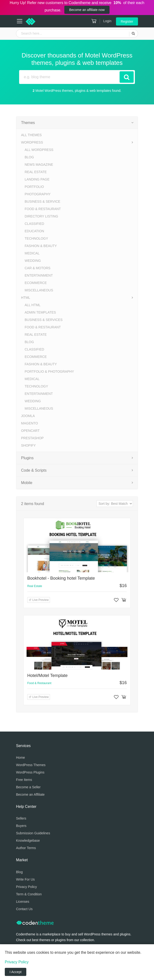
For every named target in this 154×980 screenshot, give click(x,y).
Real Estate (36, 172)
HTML (26, 298)
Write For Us (25, 879)
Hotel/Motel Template (47, 676)
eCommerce (36, 283)
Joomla (28, 416)
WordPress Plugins (30, 772)
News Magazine (39, 165)
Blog (29, 157)
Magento (30, 423)
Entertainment (39, 275)
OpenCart (30, 431)
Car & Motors (38, 268)
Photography (38, 194)
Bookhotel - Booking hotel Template (61, 578)
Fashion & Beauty (41, 246)
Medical (32, 253)
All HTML (33, 305)
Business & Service (42, 201)
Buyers (21, 826)
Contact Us (24, 909)
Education (34, 231)
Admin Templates (40, 312)
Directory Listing (41, 216)
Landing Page (37, 179)
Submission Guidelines (33, 833)
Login (107, 21)
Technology (36, 238)
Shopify (28, 445)
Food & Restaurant (43, 209)
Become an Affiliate (30, 794)
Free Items (24, 780)
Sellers (21, 818)
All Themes (31, 135)
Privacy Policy (26, 887)
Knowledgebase (28, 841)
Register (127, 21)
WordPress (32, 142)
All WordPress (39, 150)
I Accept (16, 972)
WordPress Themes (31, 765)
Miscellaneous (39, 290)
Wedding (33, 261)
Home (20, 758)
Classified (34, 224)
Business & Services (44, 320)
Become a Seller (28, 787)
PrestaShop (32, 438)
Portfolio (34, 187)
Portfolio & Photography (49, 371)
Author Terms (26, 848)
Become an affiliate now (87, 10)
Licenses (23, 902)
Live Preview (39, 600)
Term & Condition (29, 894)
